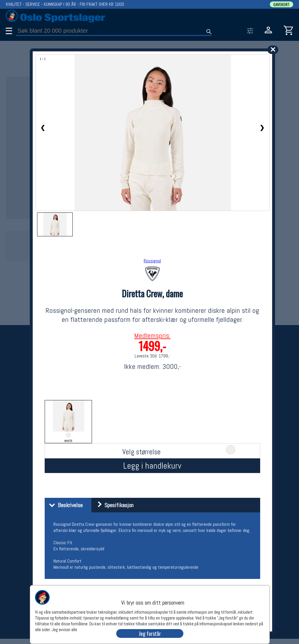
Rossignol (152, 261)
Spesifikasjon (113, 505)
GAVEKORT (281, 4)
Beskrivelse (64, 505)
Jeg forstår (150, 633)
